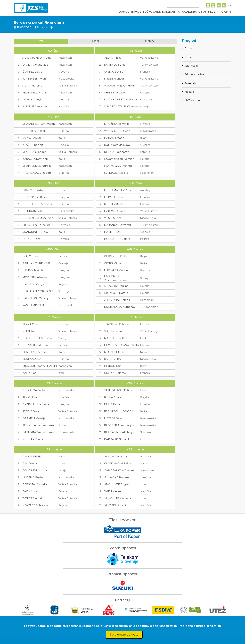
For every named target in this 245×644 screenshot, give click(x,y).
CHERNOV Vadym (116, 93)
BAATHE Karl (113, 232)
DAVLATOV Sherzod (35, 65)
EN (229, 5)
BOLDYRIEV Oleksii (35, 197)
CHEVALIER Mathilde (36, 345)
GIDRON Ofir (112, 366)
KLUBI (212, 12)
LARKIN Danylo (32, 99)
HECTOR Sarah (114, 418)
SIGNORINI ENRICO (35, 232)
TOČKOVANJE (152, 12)
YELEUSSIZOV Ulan (35, 93)
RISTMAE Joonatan (117, 152)
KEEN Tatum (31, 331)
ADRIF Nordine (32, 86)
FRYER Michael (114, 79)
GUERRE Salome (115, 373)
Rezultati (190, 83)
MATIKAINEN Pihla (116, 338)
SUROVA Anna (32, 359)
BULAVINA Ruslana (117, 477)
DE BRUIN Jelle (33, 211)
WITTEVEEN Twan (34, 79)
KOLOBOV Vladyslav (117, 145)
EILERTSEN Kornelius (36, 225)
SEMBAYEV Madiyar (117, 173)
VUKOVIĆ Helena (116, 456)
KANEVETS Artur (33, 190)
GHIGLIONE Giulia (116, 256)
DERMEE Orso (113, 197)
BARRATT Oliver (114, 211)
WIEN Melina (113, 491)
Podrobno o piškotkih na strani (200, 626)
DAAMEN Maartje (34, 418)
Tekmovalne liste (195, 74)
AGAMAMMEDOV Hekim (120, 86)
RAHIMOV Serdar (115, 65)
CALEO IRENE (32, 456)
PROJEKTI (224, 12)
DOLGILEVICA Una (35, 470)
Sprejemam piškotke (124, 635)
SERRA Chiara (31, 324)
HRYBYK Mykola (33, 270)
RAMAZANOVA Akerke (119, 470)
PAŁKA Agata (113, 397)
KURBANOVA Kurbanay (120, 307)
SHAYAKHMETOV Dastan (39, 124)
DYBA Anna (30, 491)
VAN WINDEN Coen (117, 131)
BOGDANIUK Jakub (117, 239)
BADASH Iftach (114, 138)
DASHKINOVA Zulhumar (38, 432)
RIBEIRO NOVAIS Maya (119, 432)
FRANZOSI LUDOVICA (119, 411)
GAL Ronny (30, 463)
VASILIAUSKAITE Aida (118, 390)
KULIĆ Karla (112, 404)
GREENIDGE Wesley (35, 298)
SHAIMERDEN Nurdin (37, 166)
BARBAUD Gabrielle (117, 439)
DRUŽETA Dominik (116, 124)
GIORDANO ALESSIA (118, 463)
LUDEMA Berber (34, 477)
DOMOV (124, 12)
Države (189, 57)
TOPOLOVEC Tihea (116, 324)
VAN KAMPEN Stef (35, 305)
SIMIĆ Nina (30, 397)
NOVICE (136, 12)
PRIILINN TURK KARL (37, 263)
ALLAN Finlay (113, 58)
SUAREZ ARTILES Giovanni (121, 106)
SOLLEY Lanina (114, 331)
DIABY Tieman (32, 256)
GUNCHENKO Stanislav (37, 204)
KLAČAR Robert (33, 145)
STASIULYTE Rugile (116, 484)
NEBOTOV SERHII (34, 131)
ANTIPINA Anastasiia (36, 404)
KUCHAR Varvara (33, 439)
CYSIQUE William (115, 72)
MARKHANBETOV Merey (120, 99)
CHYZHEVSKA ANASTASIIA (121, 345)
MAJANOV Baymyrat (118, 225)
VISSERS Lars (112, 218)
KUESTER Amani (115, 505)
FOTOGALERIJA (187, 12)
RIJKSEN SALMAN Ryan (38, 218)
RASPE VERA (112, 359)
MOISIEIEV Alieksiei (35, 277)
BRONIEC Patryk (33, 284)
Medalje (189, 92)
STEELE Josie (31, 411)
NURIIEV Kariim (114, 204)
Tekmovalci (191, 66)
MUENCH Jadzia (115, 352)
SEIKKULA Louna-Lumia (38, 425)
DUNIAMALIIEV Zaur (118, 190)
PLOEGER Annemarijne (119, 425)
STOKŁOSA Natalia (116, 293)
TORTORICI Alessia (35, 352)
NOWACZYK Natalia (35, 505)
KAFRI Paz (29, 373)
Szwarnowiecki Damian (119, 159)
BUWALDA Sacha (34, 390)
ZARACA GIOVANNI (35, 159)
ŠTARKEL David (32, 72)
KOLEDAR (169, 12)
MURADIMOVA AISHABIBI (40, 366)
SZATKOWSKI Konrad (118, 166)
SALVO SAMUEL (33, 138)
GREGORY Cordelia (35, 484)
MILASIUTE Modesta (118, 498)
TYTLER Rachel (32, 498)
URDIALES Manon (116, 270)
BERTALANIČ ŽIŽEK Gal (38, 291)
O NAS (203, 12)
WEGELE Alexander (35, 106)
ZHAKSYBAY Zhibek (117, 300)
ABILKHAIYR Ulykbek (36, 58)
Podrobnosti (192, 48)
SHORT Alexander (34, 152)
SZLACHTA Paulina (116, 286)
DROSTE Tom (31, 239)
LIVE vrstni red (193, 100)
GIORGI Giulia (113, 263)
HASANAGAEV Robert (37, 173)
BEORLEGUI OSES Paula (38, 338)
